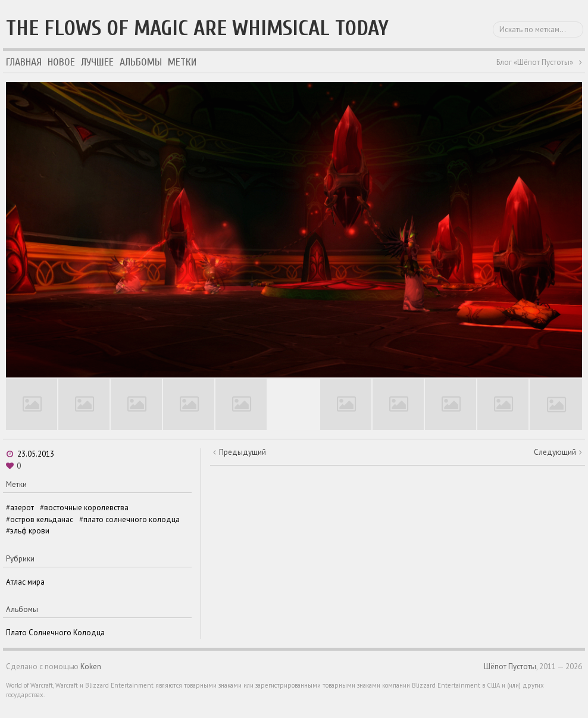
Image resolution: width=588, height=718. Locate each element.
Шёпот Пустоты (510, 667)
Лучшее (97, 62)
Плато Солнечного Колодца (55, 633)
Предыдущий (243, 452)
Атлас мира (25, 582)
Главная (24, 62)
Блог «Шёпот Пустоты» (535, 62)
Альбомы (141, 62)
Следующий (555, 452)
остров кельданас (42, 519)
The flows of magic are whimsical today (197, 28)
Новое (61, 62)
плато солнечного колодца (132, 519)
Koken (91, 667)
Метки (182, 62)
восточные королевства (86, 508)
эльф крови (30, 531)
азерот (22, 508)
